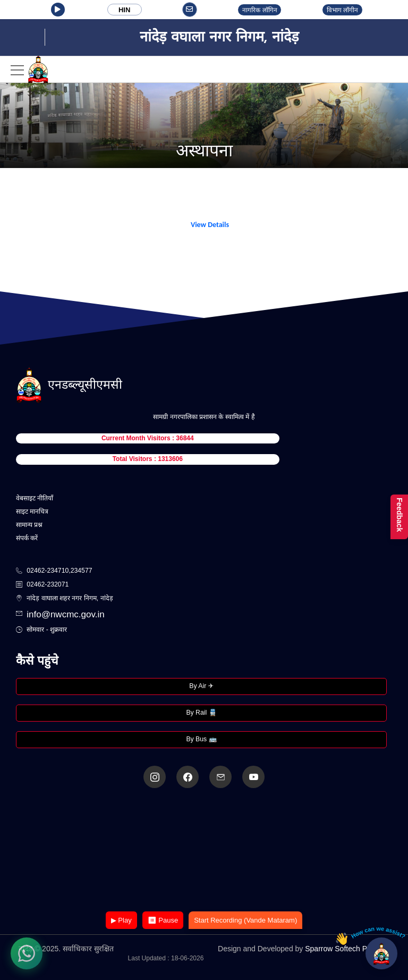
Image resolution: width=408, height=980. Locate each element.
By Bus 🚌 (201, 739)
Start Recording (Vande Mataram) (245, 920)
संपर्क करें (27, 538)
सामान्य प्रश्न (29, 525)
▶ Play (121, 920)
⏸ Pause (163, 920)
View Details (210, 225)
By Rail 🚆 (201, 713)
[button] (58, 10)
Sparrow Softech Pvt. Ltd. (347, 949)
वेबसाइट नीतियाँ (35, 498)
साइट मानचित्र (32, 512)
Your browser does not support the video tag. (204, 851)
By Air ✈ (201, 686)
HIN (124, 10)
